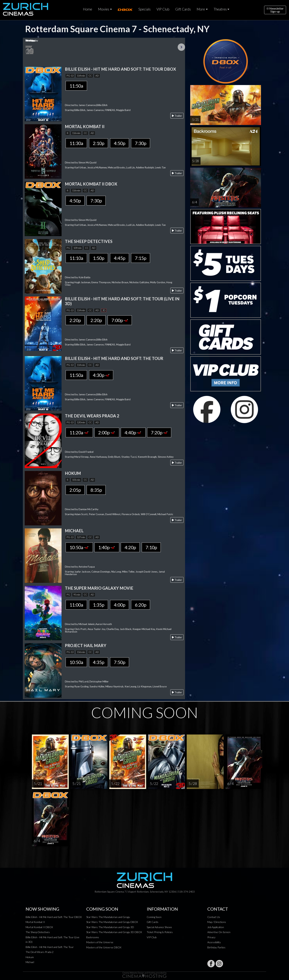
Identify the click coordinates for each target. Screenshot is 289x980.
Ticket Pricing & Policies (160, 932)
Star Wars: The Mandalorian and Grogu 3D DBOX (114, 932)
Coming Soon (154, 917)
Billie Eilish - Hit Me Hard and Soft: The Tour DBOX (54, 917)
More (201, 9)
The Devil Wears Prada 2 (40, 952)
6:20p (141, 605)
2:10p (99, 143)
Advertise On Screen (219, 932)
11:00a (76, 605)
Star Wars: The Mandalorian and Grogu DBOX (112, 922)
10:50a (79, 547)
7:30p (141, 143)
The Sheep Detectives (38, 932)
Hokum (30, 957)
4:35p (99, 662)
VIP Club (163, 9)
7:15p (141, 258)
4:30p (101, 375)
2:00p (107, 432)
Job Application (216, 927)
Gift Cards (183, 9)
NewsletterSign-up (275, 10)
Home (88, 9)
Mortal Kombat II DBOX (39, 927)
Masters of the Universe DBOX (104, 947)
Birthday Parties (216, 947)
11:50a (76, 86)
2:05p (75, 490)
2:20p (75, 320)
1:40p (107, 547)
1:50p (99, 258)
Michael (30, 962)
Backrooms (93, 937)
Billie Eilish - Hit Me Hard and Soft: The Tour (50, 947)
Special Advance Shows (159, 927)
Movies (104, 9)
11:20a (79, 432)
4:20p (130, 547)
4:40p (133, 432)
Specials (144, 9)
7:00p (120, 320)
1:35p (99, 605)
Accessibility (214, 942)
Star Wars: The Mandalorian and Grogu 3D (110, 927)
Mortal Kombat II (35, 922)
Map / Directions (217, 922)
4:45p (120, 258)
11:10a (76, 258)
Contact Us (214, 917)
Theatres (220, 9)
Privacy (211, 937)
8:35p (96, 490)
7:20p (159, 432)
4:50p (120, 143)
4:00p (120, 605)
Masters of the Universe (100, 942)
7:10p (151, 547)
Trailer (177, 116)
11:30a (76, 143)
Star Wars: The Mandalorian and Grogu (108, 917)
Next (181, 47)
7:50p (120, 662)
